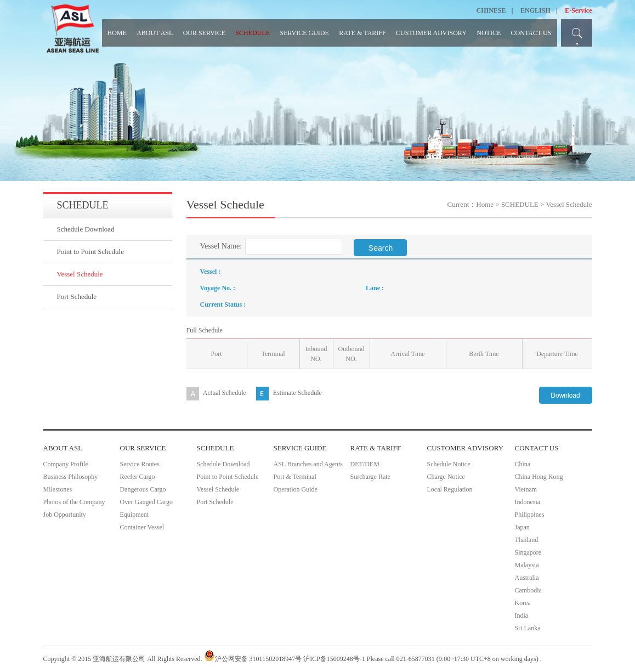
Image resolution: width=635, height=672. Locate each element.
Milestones (58, 489)
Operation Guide (296, 489)
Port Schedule (77, 297)
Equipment (135, 515)
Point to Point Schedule (90, 252)
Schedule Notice (449, 464)
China (523, 464)
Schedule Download (86, 229)
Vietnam (526, 489)
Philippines (530, 515)
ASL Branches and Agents (308, 464)
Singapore (528, 552)
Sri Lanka (528, 628)
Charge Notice (446, 477)
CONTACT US (531, 33)
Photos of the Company (74, 502)
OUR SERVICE (204, 33)
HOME (117, 33)
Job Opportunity (65, 515)
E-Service (578, 10)
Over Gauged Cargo (146, 502)
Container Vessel (142, 527)
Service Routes (140, 464)
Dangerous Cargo (143, 489)
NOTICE (489, 33)
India (522, 615)
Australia (527, 578)
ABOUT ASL (155, 33)
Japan (522, 527)
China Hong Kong (539, 477)
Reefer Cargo (138, 477)
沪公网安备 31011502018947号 (253, 659)
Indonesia (528, 502)
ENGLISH (535, 10)
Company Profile (66, 464)
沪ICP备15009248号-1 (334, 659)
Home (485, 204)
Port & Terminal (295, 477)
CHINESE (491, 10)
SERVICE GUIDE (304, 33)
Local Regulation (450, 489)
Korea (523, 603)
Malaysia (527, 565)
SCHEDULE (253, 33)
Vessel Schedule (80, 274)
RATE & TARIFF (362, 33)
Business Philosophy (71, 477)
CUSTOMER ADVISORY (431, 33)
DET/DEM (365, 464)
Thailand (527, 540)
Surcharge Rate (370, 477)
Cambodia (528, 590)
